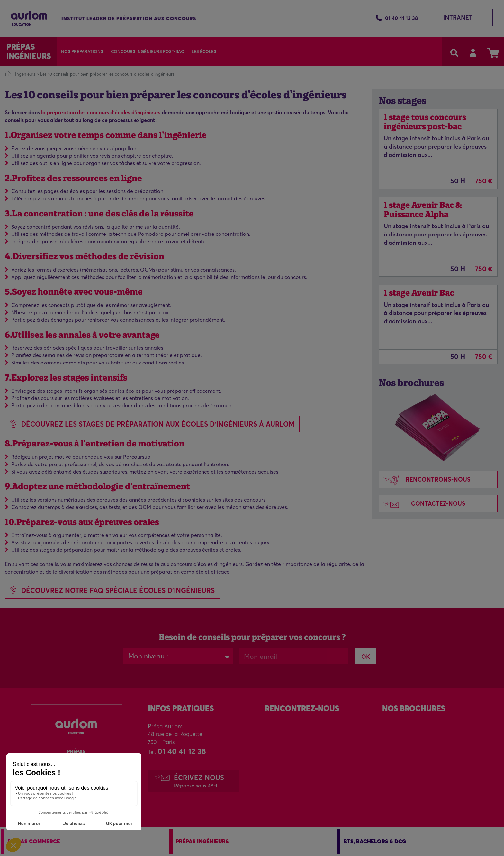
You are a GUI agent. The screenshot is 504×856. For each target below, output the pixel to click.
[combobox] (178, 656)
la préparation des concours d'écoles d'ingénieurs (101, 112)
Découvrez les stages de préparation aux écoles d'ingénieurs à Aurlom (158, 424)
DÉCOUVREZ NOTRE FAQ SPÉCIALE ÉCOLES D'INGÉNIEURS (118, 590)
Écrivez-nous (199, 781)
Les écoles (204, 51)
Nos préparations (82, 51)
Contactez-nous (422, 504)
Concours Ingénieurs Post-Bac (147, 51)
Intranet (458, 18)
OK (366, 657)
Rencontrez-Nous (302, 709)
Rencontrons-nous (425, 480)
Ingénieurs (25, 74)
